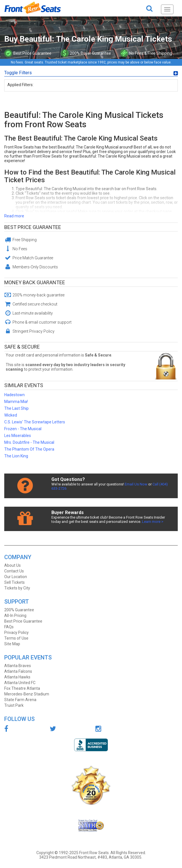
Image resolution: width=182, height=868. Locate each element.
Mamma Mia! (16, 402)
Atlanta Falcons (18, 671)
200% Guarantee (19, 610)
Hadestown (14, 395)
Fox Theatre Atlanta (22, 688)
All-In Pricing (15, 616)
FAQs (9, 627)
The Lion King (16, 456)
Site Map (12, 644)
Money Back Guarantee (35, 282)
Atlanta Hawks (17, 677)
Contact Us (14, 571)
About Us (12, 565)
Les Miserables (18, 436)
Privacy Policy (16, 633)
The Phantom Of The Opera (29, 449)
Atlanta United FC (20, 683)
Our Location (16, 577)
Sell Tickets (14, 582)
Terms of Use (16, 638)
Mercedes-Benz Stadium (27, 694)
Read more (14, 216)
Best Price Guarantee (33, 227)
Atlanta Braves (18, 666)
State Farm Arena (20, 700)
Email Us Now (136, 484)
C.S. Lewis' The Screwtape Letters (35, 422)
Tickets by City (17, 588)
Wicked (11, 415)
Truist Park (14, 705)
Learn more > (153, 522)
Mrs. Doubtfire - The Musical (29, 442)
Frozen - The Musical (23, 429)
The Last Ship (16, 408)
